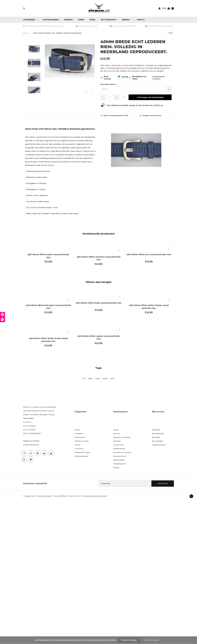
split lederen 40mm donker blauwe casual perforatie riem (149, 307)
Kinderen (68, 20)
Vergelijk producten (159, 445)
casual (97, 378)
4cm (84, 378)
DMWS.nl (64, 496)
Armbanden (79, 434)
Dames (81, 20)
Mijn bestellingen (158, 434)
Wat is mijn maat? (109, 20)
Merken (127, 20)
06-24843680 (35, 441)
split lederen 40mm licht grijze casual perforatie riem (48, 307)
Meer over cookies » (152, 640)
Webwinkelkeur (102, 496)
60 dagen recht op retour (87, 26)
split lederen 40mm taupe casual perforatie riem (99, 303)
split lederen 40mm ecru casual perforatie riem (149, 254)
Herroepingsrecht (120, 464)
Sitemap (116, 468)
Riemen (77, 430)
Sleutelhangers (51, 20)
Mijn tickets (156, 437)
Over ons (117, 434)
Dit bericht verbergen (129, 640)
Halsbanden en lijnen (82, 452)
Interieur (78, 445)
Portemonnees (80, 437)
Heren (92, 20)
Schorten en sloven (82, 441)
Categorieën (30, 20)
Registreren (156, 430)
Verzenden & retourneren (122, 452)
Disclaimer (117, 441)
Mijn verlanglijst (157, 441)
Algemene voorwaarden (122, 437)
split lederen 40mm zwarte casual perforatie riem (48, 256)
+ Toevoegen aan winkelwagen (150, 97)
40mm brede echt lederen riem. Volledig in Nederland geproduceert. (57, 33)
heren (112, 378)
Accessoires (79, 449)
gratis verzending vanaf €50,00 (123, 26)
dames (105, 378)
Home (25, 33)
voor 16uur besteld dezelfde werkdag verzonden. (43, 26)
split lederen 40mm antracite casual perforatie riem (99, 258)
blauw (90, 378)
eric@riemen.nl (34, 445)
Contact (141, 20)
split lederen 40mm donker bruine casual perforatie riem (48, 340)
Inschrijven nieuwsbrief (35, 483)
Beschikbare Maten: (109, 84)
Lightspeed (48, 496)
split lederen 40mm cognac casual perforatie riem (98, 338)
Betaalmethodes (119, 449)
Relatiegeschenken (82, 456)
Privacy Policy (118, 445)
